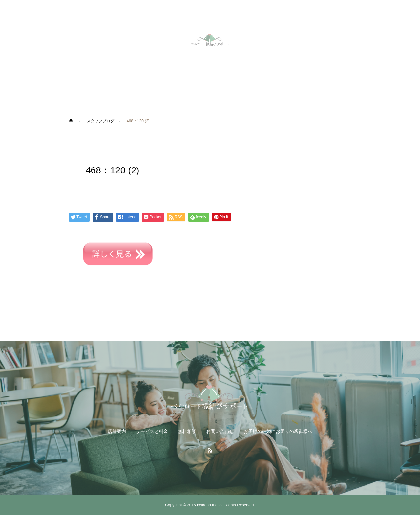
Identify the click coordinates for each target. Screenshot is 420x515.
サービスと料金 (152, 431)
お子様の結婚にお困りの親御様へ (278, 431)
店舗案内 (117, 431)
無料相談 (187, 431)
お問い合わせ (220, 431)
